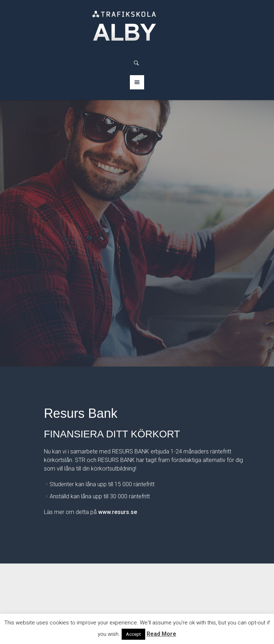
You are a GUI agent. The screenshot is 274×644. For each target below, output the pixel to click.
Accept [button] (133, 634)
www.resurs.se (118, 512)
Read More (161, 634)
